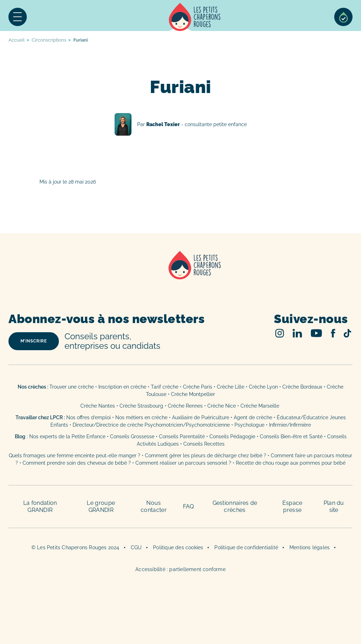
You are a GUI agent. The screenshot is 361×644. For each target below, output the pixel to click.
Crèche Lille (231, 387)
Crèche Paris (198, 387)
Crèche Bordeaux (302, 387)
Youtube (316, 333)
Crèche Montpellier (193, 394)
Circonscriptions (49, 40)
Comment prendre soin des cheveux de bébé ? (77, 463)
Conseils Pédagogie (232, 436)
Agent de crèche (253, 417)
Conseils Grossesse (132, 436)
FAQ (189, 506)
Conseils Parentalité (182, 436)
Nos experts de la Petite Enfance (67, 436)
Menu (18, 17)
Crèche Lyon (263, 387)
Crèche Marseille (261, 406)
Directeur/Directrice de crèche (109, 425)
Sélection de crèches (343, 17)
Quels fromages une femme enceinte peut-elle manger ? (75, 456)
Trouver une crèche (72, 387)
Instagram (280, 333)
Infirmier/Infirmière (290, 425)
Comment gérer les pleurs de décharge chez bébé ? (206, 456)
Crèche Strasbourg (141, 406)
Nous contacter (154, 506)
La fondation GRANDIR (40, 506)
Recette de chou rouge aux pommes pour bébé (291, 463)
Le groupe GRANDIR (101, 506)
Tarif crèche (165, 387)
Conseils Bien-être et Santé (291, 436)
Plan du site (334, 506)
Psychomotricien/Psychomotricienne (187, 425)
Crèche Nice (222, 406)
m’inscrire (34, 341)
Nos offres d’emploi (88, 417)
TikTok (347, 333)
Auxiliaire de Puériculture (201, 417)
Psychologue (249, 425)
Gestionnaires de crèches (235, 506)
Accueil (195, 17)
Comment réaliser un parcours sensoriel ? (183, 463)
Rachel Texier (181, 124)
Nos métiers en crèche (141, 417)
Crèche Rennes (185, 406)
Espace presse (292, 506)
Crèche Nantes (98, 406)
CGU (136, 547)
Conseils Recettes (204, 444)
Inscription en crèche (122, 387)
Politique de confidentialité (246, 547)
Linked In (297, 333)
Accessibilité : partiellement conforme (180, 569)
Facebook (333, 333)
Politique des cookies (178, 547)
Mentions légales (310, 547)
